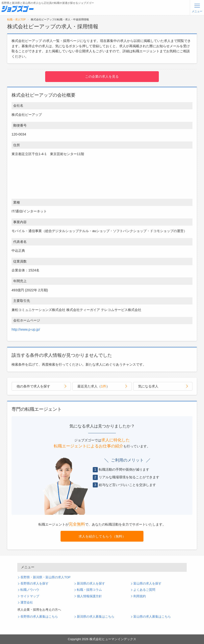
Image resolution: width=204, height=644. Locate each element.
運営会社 (27, 603)
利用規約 (140, 596)
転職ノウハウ (30, 590)
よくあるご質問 (144, 590)
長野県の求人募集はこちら (39, 617)
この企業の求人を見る (102, 76)
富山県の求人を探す (147, 584)
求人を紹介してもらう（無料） (102, 536)
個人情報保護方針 (89, 596)
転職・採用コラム (89, 590)
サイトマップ (30, 596)
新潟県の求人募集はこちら (96, 617)
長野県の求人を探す (34, 584)
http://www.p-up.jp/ (26, 329)
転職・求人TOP (16, 19)
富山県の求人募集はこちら (152, 617)
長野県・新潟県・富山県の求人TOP (45, 577)
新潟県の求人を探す (91, 584)
